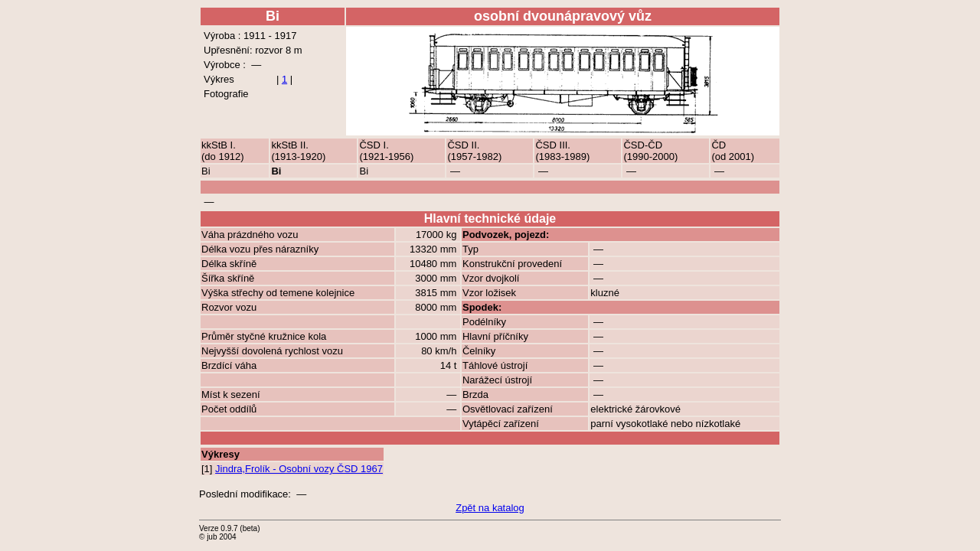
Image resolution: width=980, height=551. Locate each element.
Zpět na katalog (490, 508)
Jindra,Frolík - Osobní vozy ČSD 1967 (299, 469)
